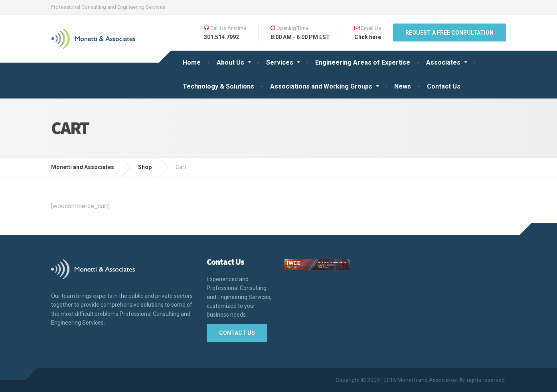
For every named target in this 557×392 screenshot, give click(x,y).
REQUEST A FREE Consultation (449, 33)
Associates (443, 62)
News (403, 86)
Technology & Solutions (218, 86)
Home (192, 62)
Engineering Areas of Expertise (363, 62)
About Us (230, 62)
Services (280, 62)
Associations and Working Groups (321, 86)
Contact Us (444, 86)
